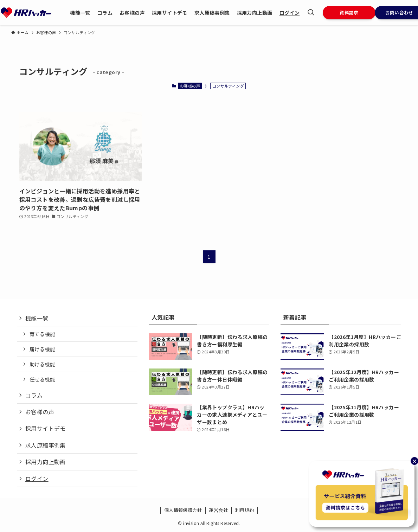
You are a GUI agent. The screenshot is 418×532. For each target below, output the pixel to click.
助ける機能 (42, 364)
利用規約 (245, 510)
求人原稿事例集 (46, 445)
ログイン (37, 479)
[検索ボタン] (311, 13)
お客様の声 (190, 86)
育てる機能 (42, 334)
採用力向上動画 (46, 462)
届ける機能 (42, 349)
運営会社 (218, 510)
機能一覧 (37, 318)
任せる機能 (42, 379)
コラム (34, 395)
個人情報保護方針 (183, 510)
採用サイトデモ (46, 428)
